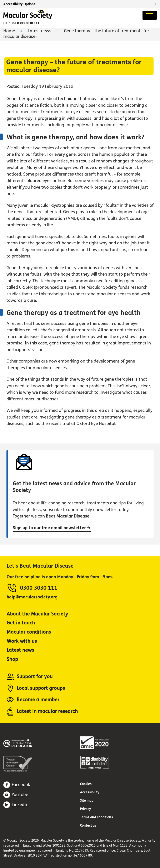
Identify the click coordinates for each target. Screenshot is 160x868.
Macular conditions (29, 632)
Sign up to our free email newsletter (52, 528)
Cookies (86, 784)
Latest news (39, 31)
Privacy (86, 809)
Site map (87, 801)
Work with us (22, 641)
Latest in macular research (47, 711)
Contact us (88, 825)
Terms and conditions (96, 817)
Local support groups (41, 688)
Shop (12, 659)
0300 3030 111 (28, 23)
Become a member (38, 700)
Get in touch (21, 623)
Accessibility (90, 792)
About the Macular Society (37, 614)
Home (9, 31)
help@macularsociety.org (32, 597)
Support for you (35, 677)
